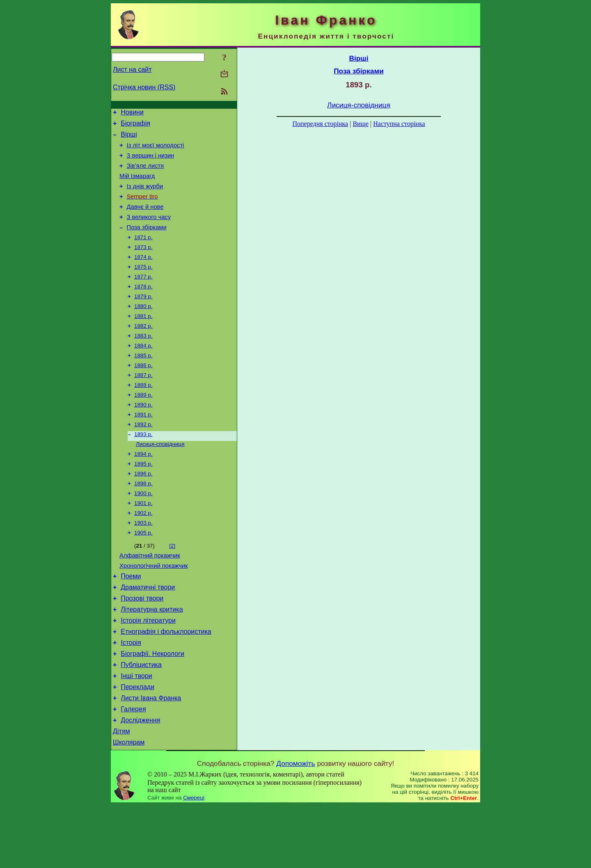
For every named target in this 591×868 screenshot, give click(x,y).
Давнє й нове (145, 219)
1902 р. (143, 552)
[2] (172, 586)
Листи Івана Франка (151, 755)
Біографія (135, 126)
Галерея (133, 768)
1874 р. (143, 274)
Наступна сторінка (399, 124)
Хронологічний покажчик (154, 608)
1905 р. (143, 573)
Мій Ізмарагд (137, 185)
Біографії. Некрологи (152, 706)
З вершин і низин (151, 162)
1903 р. (143, 562)
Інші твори (136, 731)
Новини (132, 113)
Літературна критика (152, 657)
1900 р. (143, 530)
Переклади (137, 743)
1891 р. (143, 445)
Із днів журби (145, 196)
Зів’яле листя (145, 173)
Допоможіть (295, 826)
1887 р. (143, 402)
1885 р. (143, 381)
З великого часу (149, 231)
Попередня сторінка (320, 124)
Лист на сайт (132, 70)
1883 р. (143, 360)
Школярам (129, 805)
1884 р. (143, 370)
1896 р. (143, 509)
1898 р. (143, 520)
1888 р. (143, 413)
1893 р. (143, 466)
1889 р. (143, 424)
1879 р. (143, 317)
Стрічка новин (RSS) (144, 87)
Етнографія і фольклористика (166, 682)
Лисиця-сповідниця (160, 477)
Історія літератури (148, 669)
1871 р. (143, 253)
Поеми (131, 620)
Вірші (129, 138)
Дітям (121, 792)
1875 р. (143, 285)
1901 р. (143, 541)
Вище (361, 124)
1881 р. (143, 338)
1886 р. (143, 392)
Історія (131, 694)
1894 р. (143, 488)
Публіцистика (141, 718)
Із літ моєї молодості (156, 150)
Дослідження (140, 780)
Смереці (194, 860)
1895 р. (143, 498)
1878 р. (143, 306)
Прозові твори (142, 645)
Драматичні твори (148, 632)
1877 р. (143, 296)
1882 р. (143, 349)
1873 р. (143, 264)
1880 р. (143, 328)
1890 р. (143, 434)
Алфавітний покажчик (150, 597)
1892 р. (143, 456)
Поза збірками (147, 242)
